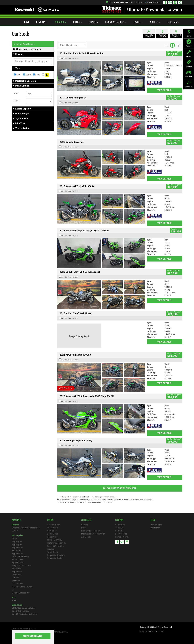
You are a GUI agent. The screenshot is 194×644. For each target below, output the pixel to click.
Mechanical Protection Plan (93, 534)
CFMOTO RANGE (54, 540)
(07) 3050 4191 (153, 2)
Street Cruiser (18, 560)
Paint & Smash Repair (90, 531)
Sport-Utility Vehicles (21, 611)
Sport (14, 538)
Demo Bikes (53, 534)
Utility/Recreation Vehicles (24, 608)
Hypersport (17, 544)
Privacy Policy (156, 525)
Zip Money (86, 537)
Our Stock (60, 22)
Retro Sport (17, 550)
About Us (155, 22)
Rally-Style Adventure (21, 566)
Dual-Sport (17, 575)
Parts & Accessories (116, 22)
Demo (27, 75)
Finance (138, 22)
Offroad (15, 578)
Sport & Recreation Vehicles (24, 614)
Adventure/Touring (20, 557)
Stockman (16, 569)
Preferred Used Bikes (57, 543)
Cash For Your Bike (55, 546)
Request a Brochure (56, 555)
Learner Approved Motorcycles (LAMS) (26, 529)
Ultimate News (122, 537)
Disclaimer (155, 528)
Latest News (173, 22)
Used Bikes (52, 537)
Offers (78, 22)
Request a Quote (55, 558)
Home (27, 22)
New (17, 75)
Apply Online (53, 552)
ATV (14, 597)
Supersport (17, 541)
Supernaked (17, 547)
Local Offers (53, 528)
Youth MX (16, 581)
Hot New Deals (54, 525)
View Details (164, 90)
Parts (83, 528)
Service (94, 22)
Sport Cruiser (18, 563)
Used (36, 75)
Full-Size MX (17, 584)
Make (16, 93)
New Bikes (42, 22)
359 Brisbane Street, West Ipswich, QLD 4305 (125, 2)
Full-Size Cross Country (22, 587)
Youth (14, 600)
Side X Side (17, 605)
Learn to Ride (121, 534)
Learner (15, 525)
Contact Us (120, 525)
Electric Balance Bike (21, 593)
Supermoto (17, 572)
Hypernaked (17, 553)
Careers (119, 531)
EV (13, 590)
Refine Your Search (24, 44)
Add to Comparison (70, 58)
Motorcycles (18, 535)
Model (17, 101)
